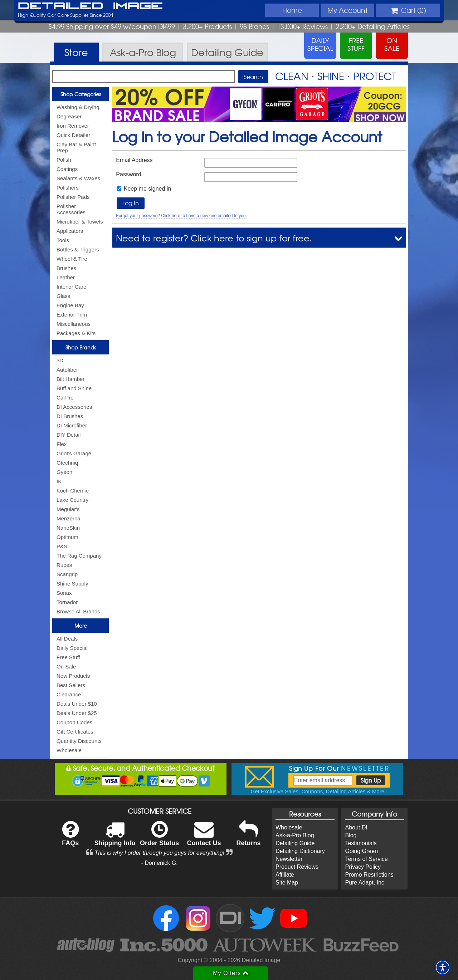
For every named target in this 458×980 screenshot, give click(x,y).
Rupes (64, 565)
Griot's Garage (74, 453)
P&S (62, 546)
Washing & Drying (78, 107)
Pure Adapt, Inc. (365, 883)
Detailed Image (90, 6)
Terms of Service (366, 859)
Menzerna (69, 518)
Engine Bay (70, 305)
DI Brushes (70, 416)
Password (128, 174)
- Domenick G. (159, 863)
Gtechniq (67, 463)
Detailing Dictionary (300, 851)
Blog (351, 835)
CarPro (65, 398)
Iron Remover (73, 126)
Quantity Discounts (79, 741)
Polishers (68, 188)
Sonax (64, 593)
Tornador (67, 602)
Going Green (361, 851)
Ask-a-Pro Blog (295, 835)
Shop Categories (81, 94)
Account (347, 10)
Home (292, 10)
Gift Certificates (75, 732)
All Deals (67, 639)
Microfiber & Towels (80, 222)
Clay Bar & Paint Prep (76, 147)
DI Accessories (74, 407)
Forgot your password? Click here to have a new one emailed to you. (181, 216)
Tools (63, 240)
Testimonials (361, 843)
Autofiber (67, 370)
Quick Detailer (73, 135)
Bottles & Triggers (78, 249)
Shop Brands (81, 347)
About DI (356, 827)
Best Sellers (71, 685)
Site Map (287, 883)
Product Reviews (297, 867)
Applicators (70, 231)
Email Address (134, 160)
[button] (443, 967)
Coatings (67, 169)
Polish (64, 160)
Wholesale (69, 750)
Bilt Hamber (70, 379)
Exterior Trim (72, 315)
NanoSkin (68, 528)
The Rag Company (79, 556)
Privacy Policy (363, 867)
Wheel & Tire (72, 259)
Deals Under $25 (77, 713)
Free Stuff (68, 657)
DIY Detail (69, 435)
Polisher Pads (73, 197)
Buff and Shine (74, 388)
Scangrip (67, 574)
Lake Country (72, 500)
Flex (62, 444)
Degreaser (69, 116)
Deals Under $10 (77, 704)
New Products (73, 676)
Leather (66, 277)
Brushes (66, 268)
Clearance (69, 694)
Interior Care (71, 287)
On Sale (66, 667)
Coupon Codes (74, 722)
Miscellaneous (74, 324)
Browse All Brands (78, 611)
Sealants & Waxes (78, 178)
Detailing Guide (295, 843)
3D (60, 360)
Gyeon (64, 472)
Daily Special (72, 648)
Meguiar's (68, 509)
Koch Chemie (73, 491)
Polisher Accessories (71, 209)
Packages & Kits (76, 333)
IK (59, 481)
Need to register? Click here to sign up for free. (214, 238)
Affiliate (285, 875)
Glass (63, 296)
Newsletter (289, 859)
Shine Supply (72, 584)
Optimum (67, 537)
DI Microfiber (72, 425)
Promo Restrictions (369, 875)
